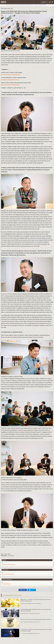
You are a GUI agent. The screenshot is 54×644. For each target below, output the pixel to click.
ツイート (32, 590)
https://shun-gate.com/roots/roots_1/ (10, 80)
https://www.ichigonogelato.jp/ (8, 574)
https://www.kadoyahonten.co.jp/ (9, 564)
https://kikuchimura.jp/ (7, 584)
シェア (23, 590)
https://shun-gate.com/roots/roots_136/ (11, 75)
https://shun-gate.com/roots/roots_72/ (10, 85)
